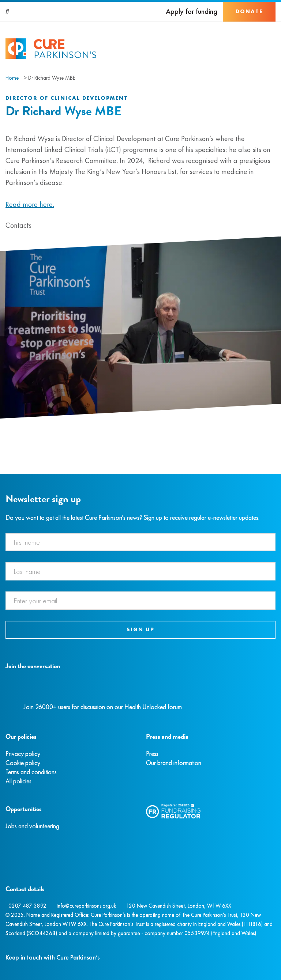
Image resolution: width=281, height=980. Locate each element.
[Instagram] (14, 683)
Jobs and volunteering (32, 826)
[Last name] (140, 571)
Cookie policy (23, 763)
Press (152, 754)
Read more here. (30, 204)
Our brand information (174, 763)
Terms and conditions (31, 772)
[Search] (8, 12)
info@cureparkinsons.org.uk (86, 906)
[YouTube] (44, 683)
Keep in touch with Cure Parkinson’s (53, 957)
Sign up (140, 629)
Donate (249, 11)
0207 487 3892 (27, 906)
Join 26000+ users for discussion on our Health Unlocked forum (103, 707)
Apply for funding (192, 12)
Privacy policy (23, 754)
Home (12, 78)
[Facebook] (7, 683)
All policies (18, 781)
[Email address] (140, 601)
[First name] (140, 542)
